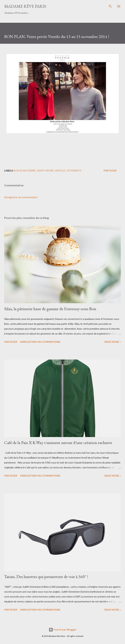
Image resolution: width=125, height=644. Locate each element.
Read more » (113, 342)
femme (31, 170)
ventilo (60, 170)
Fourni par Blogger (63, 630)
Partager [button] (110, 170)
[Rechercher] (110, 6)
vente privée (45, 170)
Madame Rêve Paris (25, 6)
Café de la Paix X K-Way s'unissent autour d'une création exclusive (58, 443)
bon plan (20, 170)
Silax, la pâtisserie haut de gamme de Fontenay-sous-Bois (50, 309)
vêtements (74, 170)
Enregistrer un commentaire (21, 197)
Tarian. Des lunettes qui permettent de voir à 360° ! (46, 577)
